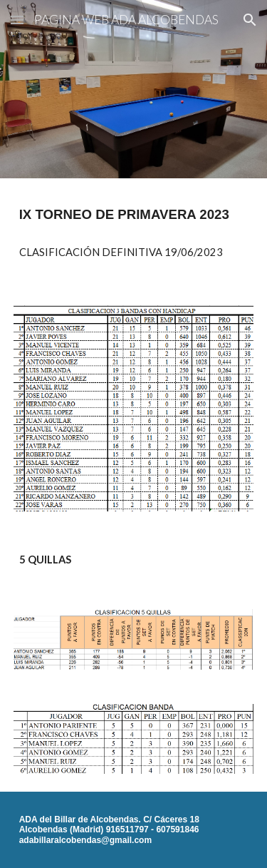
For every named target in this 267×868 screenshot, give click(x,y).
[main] (134, 215)
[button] (17, 20)
